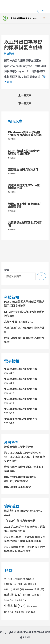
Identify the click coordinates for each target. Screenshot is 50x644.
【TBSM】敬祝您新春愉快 (20, 521)
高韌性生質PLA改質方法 (23, 169)
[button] (42, 11)
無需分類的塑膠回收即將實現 (25, 224)
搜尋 (7, 270)
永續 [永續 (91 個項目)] (39, 589)
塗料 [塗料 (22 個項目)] (8, 589)
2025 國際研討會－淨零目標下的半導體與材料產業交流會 (25, 549)
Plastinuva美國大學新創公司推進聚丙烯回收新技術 (25, 133)
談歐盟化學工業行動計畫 (19, 447)
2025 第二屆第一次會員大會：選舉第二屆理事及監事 (25, 529)
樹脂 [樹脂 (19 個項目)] (29, 590)
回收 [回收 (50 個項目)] (22, 584)
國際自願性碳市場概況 (17, 487)
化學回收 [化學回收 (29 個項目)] (10, 584)
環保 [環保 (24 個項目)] (27, 595)
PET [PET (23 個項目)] (8, 579)
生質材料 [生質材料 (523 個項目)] (15, 606)
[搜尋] (41, 276)
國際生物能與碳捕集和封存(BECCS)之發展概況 (20, 479)
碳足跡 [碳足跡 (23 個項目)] (32, 606)
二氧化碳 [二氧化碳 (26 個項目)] (19, 579)
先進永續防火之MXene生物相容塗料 (24, 187)
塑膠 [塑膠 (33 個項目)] (32, 584)
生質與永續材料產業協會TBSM (24, 18)
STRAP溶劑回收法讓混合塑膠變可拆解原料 (24, 152)
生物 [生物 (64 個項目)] (37, 595)
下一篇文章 (25, 103)
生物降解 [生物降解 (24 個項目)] (21, 600)
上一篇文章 (25, 95)
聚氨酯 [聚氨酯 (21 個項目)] (20, 612)
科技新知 (9, 53)
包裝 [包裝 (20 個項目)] (30, 579)
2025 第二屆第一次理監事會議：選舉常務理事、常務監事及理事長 (25, 539)
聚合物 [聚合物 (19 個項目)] (9, 612)
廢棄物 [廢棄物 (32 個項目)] (19, 589)
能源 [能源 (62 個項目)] (31, 612)
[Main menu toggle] (44, 18)
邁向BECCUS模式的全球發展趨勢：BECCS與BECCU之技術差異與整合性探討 (25, 457)
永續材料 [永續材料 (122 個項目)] (13, 595)
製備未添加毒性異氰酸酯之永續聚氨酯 (25, 205)
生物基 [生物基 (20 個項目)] (9, 600)
